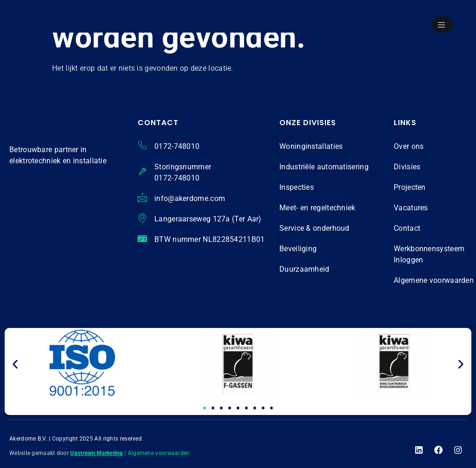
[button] (15, 364)
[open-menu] (441, 25)
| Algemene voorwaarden (157, 453)
